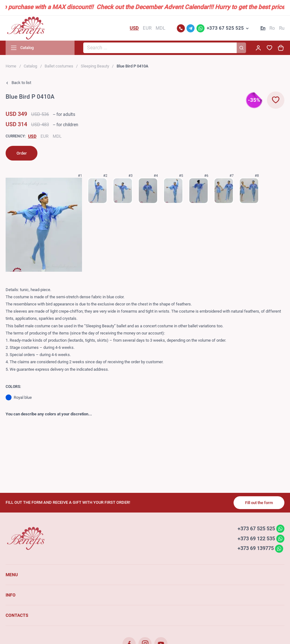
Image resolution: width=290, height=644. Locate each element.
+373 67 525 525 (225, 28)
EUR (45, 136)
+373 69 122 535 (256, 538)
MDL (57, 136)
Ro (272, 28)
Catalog (30, 66)
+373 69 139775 (256, 548)
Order (22, 153)
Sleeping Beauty (95, 66)
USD (32, 136)
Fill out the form (259, 503)
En (263, 28)
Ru (282, 28)
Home (11, 66)
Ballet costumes (59, 66)
